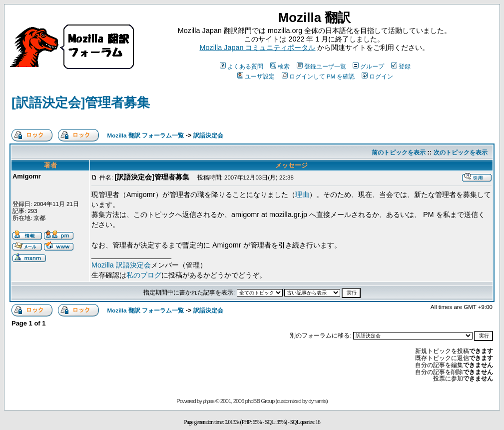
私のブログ (144, 275)
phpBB (209, 401)
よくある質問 (242, 66)
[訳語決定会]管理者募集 (81, 102)
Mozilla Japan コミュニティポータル (258, 47)
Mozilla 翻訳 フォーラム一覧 (146, 135)
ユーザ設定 (256, 76)
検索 (280, 66)
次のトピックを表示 (461, 152)
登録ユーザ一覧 (321, 66)
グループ (368, 66)
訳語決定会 (208, 135)
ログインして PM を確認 (318, 76)
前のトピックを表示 (399, 152)
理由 (302, 194)
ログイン (377, 76)
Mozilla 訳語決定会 (121, 265)
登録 (401, 66)
